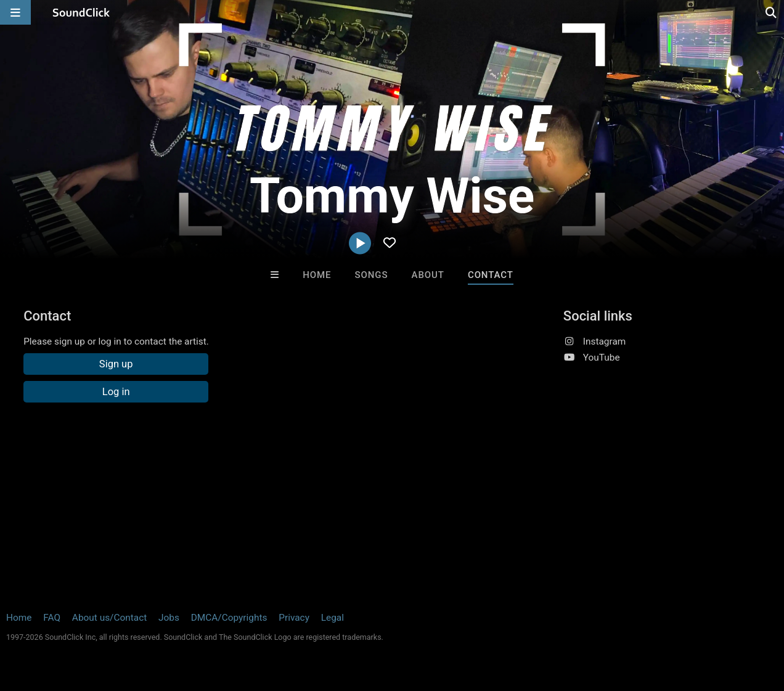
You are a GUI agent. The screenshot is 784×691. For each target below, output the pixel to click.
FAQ (52, 618)
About (428, 275)
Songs (372, 275)
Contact (491, 275)
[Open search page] (772, 12)
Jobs (169, 618)
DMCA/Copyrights (229, 618)
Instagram (604, 341)
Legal (333, 618)
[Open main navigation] (15, 12)
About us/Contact (109, 618)
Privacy (294, 618)
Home (317, 275)
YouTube (602, 358)
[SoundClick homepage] (81, 12)
